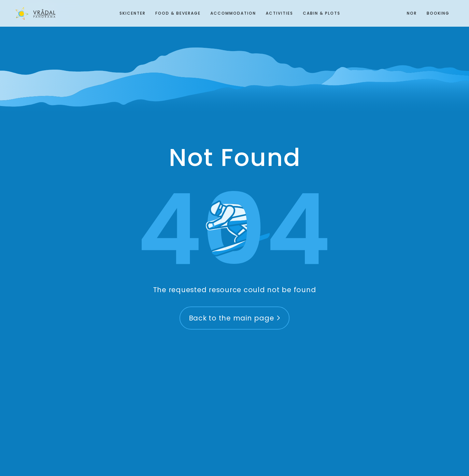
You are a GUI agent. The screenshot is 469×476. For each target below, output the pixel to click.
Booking (438, 13)
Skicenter (133, 13)
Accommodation (233, 13)
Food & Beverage (178, 13)
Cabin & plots (322, 13)
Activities (279, 13)
